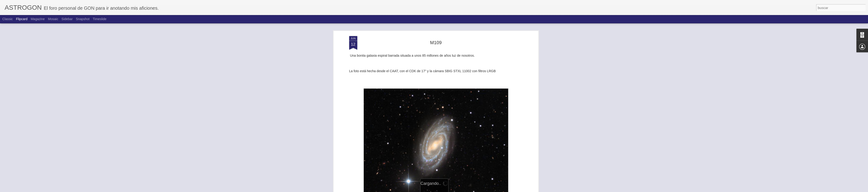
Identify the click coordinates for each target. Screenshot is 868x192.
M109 (436, 43)
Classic (8, 19)
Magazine (38, 19)
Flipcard (22, 19)
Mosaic (53, 19)
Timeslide (100, 19)
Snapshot (83, 19)
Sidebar (67, 19)
